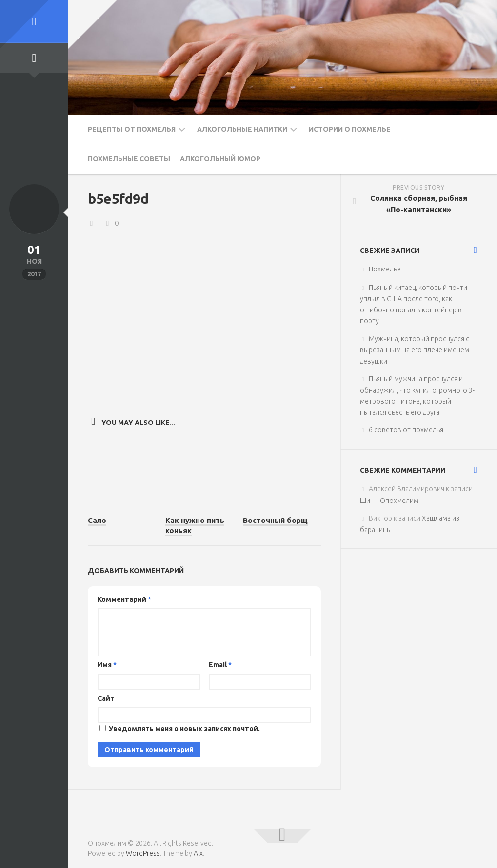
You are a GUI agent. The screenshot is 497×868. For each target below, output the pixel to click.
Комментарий (124, 599)
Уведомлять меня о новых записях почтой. (184, 729)
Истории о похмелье (350, 129)
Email (220, 665)
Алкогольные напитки (242, 129)
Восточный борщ (275, 520)
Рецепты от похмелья (132, 129)
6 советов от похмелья (406, 430)
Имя (107, 665)
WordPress (143, 853)
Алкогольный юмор (220, 159)
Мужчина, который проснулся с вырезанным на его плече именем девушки (415, 350)
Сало (97, 520)
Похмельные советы (129, 159)
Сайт (106, 698)
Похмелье (385, 269)
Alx (198, 853)
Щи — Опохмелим (389, 501)
